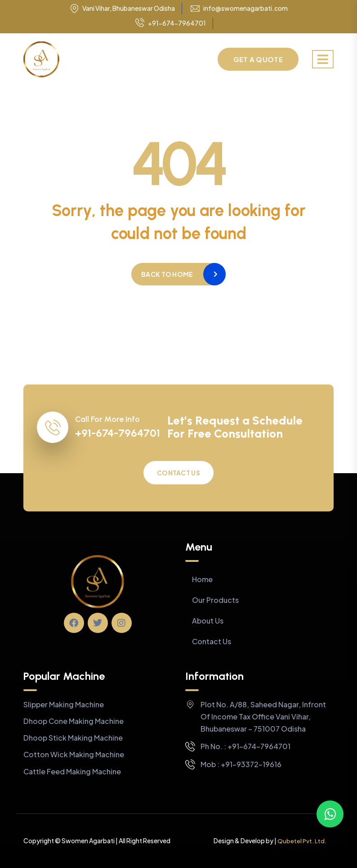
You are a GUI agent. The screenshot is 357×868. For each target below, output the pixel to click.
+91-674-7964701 (171, 23)
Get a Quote (258, 59)
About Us (208, 621)
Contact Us (178, 473)
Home (202, 579)
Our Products (215, 600)
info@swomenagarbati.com (245, 8)
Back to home (167, 274)
